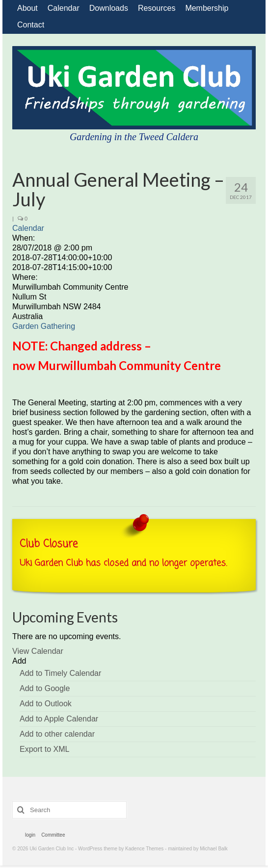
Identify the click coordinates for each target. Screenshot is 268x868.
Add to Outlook (46, 704)
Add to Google (45, 688)
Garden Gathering (44, 326)
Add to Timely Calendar (60, 673)
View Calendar (38, 651)
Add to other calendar (57, 734)
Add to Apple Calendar (59, 719)
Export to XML (44, 749)
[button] (19, 661)
